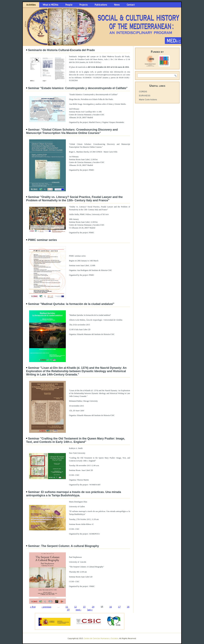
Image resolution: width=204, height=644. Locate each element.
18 (128, 607)
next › (78, 610)
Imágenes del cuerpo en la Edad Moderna (96, 56)
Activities (31, 5)
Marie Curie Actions (148, 100)
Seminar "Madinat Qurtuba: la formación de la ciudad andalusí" (71, 304)
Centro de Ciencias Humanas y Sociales (101, 638)
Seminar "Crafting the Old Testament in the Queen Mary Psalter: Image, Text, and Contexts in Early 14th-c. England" (76, 440)
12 (76, 607)
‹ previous (47, 607)
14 (93, 607)
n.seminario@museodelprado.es (108, 75)
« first (33, 607)
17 (119, 607)
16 (111, 607)
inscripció (89, 75)
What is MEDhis (51, 5)
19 (68, 610)
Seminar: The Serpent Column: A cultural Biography (64, 546)
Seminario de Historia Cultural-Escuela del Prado (61, 50)
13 (84, 607)
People (69, 5)
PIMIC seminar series (42, 240)
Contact (131, 5)
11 (67, 607)
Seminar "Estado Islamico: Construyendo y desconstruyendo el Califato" (78, 88)
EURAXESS (145, 96)
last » (90, 610)
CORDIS (143, 92)
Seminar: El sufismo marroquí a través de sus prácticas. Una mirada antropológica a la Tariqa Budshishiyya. (74, 494)
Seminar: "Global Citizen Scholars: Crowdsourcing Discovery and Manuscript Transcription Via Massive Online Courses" (72, 131)
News (117, 5)
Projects (84, 5)
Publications (101, 5)
